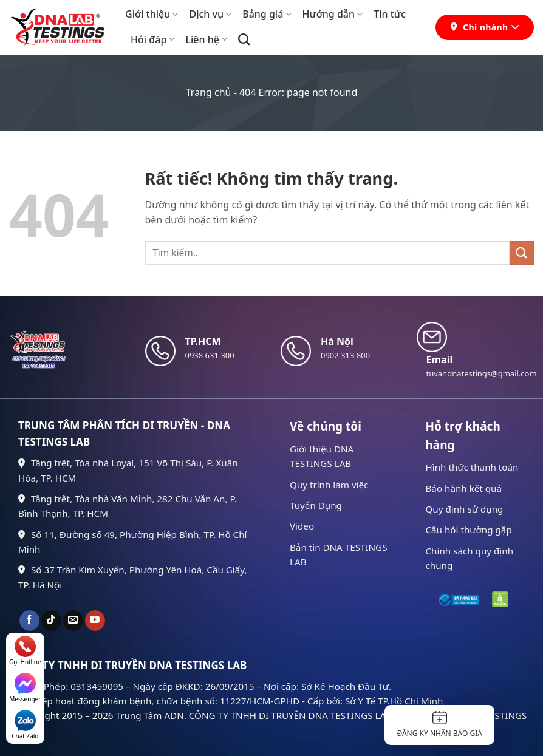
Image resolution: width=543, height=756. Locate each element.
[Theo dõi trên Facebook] (29, 621)
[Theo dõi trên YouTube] (95, 621)
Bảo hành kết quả (464, 488)
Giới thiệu (152, 14)
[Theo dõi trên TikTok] (51, 621)
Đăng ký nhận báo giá (439, 725)
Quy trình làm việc (329, 485)
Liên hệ (206, 39)
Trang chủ (209, 92)
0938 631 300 (210, 355)
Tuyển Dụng (316, 505)
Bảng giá (267, 14)
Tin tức (390, 14)
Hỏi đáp (152, 39)
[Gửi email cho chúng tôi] (73, 621)
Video (302, 526)
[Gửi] (522, 253)
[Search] (244, 39)
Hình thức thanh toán (472, 467)
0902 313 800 (345, 355)
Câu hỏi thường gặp (469, 530)
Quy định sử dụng (465, 509)
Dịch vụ (210, 14)
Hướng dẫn (333, 14)
